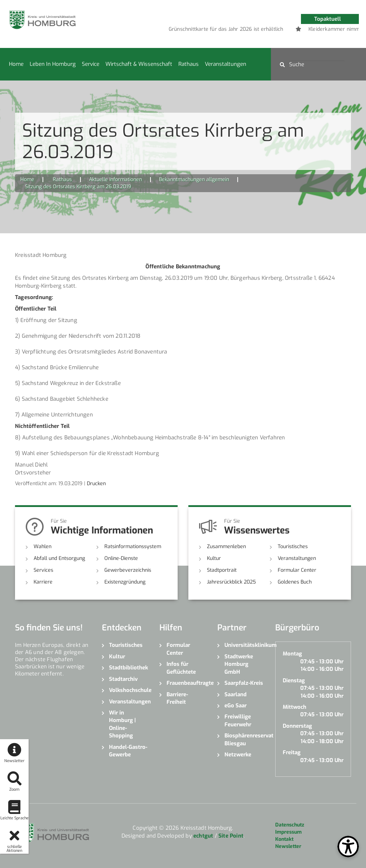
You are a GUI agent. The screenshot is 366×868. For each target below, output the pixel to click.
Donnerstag (297, 726)
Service (91, 64)
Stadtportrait (222, 570)
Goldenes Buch (295, 582)
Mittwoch (295, 707)
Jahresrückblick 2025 (231, 582)
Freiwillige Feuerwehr (238, 720)
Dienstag (294, 681)
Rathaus (189, 64)
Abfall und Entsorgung (59, 558)
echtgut (203, 836)
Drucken (96, 484)
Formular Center (297, 570)
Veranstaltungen (226, 64)
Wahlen (43, 547)
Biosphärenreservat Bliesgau (244, 739)
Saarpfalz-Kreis (244, 683)
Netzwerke (238, 755)
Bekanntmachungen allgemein (194, 179)
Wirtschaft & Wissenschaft (139, 64)
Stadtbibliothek (128, 668)
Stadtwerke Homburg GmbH (239, 664)
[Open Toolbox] (348, 847)
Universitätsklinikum (244, 645)
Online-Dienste (121, 558)
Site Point (231, 836)
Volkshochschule (129, 690)
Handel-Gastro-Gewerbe (128, 751)
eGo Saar (236, 706)
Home (16, 64)
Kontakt (284, 839)
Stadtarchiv (123, 679)
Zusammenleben (226, 547)
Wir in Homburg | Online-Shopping (122, 724)
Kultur (214, 558)
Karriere (43, 582)
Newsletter (288, 846)
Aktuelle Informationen (115, 179)
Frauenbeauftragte (187, 683)
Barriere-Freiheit (177, 698)
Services (43, 570)
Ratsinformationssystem (133, 547)
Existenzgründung (125, 582)
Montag (292, 654)
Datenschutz (290, 825)
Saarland (236, 694)
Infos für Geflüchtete (181, 668)
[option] (271, 29)
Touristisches (293, 547)
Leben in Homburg (53, 64)
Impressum (288, 832)
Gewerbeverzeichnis (128, 570)
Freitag (292, 752)
